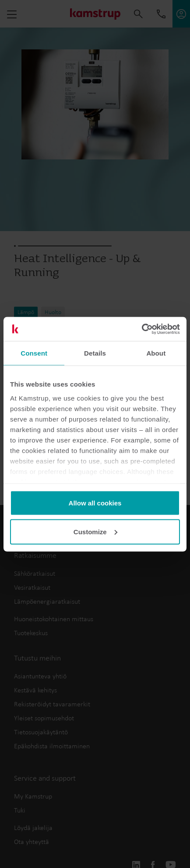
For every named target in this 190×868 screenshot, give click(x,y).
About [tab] (156, 353)
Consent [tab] (34, 353)
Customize (95, 531)
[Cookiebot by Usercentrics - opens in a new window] (142, 329)
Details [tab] (95, 353)
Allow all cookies (95, 503)
